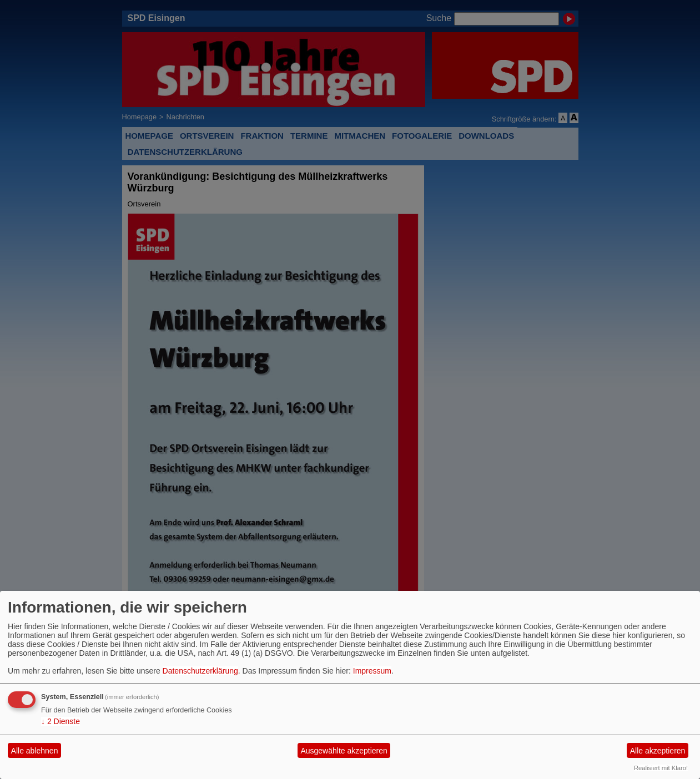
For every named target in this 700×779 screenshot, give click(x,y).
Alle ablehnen (35, 751)
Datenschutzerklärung (200, 671)
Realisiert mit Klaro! (661, 768)
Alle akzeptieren (658, 751)
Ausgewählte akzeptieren (344, 751)
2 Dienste (61, 721)
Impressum (372, 671)
